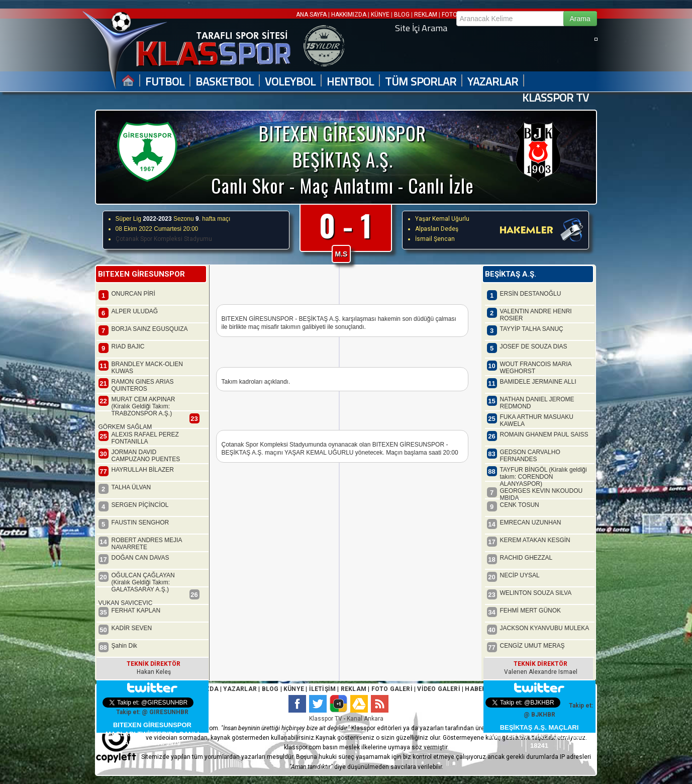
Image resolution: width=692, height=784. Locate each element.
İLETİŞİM (323, 689)
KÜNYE (380, 15)
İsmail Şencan (435, 239)
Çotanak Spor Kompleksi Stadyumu (164, 239)
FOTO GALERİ (391, 689)
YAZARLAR (493, 82)
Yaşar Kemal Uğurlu (442, 219)
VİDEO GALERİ (438, 689)
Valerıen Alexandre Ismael (541, 672)
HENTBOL (350, 82)
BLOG (402, 15)
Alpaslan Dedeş (437, 229)
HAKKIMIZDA (349, 15)
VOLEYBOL (290, 82)
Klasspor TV (326, 719)
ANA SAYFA (312, 15)
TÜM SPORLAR (421, 82)
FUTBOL (165, 82)
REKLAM (426, 15)
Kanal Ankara (365, 719)
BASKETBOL (225, 82)
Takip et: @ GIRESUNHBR (152, 712)
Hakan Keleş (154, 672)
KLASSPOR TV (556, 98)
